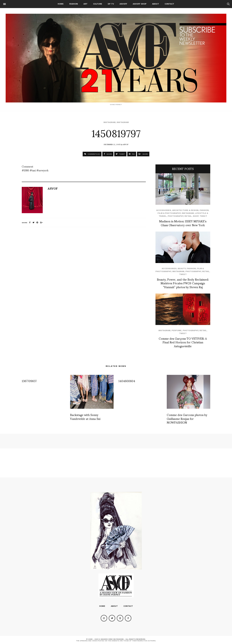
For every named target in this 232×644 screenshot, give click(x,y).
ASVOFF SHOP (140, 4)
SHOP (196, 216)
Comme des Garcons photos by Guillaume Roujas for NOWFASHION (187, 418)
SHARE (108, 154)
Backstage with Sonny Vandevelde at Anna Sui (85, 416)
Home (61, 4)
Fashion (74, 4)
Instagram (109, 122)
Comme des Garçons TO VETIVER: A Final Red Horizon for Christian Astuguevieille (183, 342)
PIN (132, 154)
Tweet (203, 216)
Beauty (182, 269)
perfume (177, 330)
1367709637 (29, 381)
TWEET (120, 154)
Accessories (164, 210)
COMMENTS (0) (92, 154)
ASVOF (126, 144)
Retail (188, 216)
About (156, 4)
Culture (98, 4)
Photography (176, 216)
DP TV (111, 4)
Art (85, 4)
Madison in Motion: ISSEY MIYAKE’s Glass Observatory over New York (183, 223)
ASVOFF (123, 4)
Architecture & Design (185, 210)
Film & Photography (169, 213)
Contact (169, 4)
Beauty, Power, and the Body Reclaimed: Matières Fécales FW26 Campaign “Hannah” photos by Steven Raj (183, 283)
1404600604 (127, 381)
